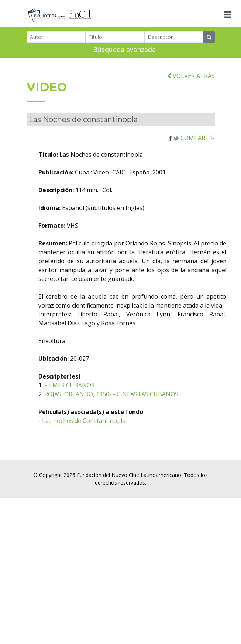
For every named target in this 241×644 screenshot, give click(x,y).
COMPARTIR (192, 153)
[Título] (115, 38)
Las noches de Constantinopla (105, 436)
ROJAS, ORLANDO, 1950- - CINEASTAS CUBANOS (132, 410)
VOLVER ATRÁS (191, 91)
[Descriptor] (174, 38)
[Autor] (56, 38)
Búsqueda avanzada (124, 51)
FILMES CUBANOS (90, 401)
